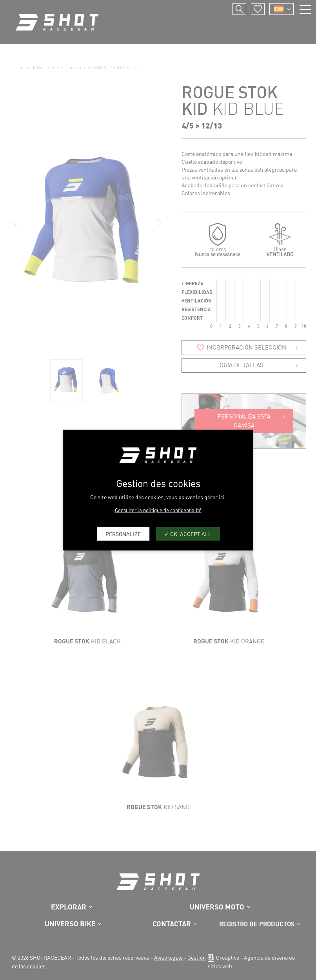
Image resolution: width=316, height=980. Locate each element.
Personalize (123, 534)
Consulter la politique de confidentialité (158, 510)
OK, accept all (188, 534)
